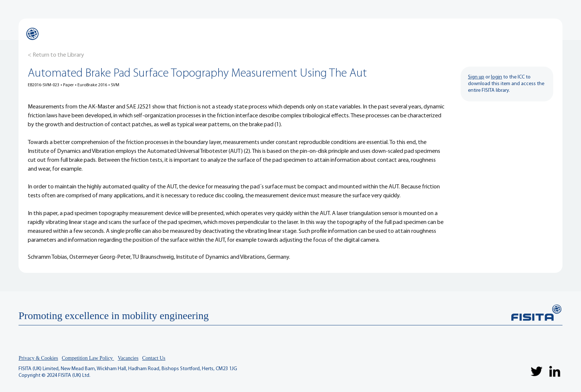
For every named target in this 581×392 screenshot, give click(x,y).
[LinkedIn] (555, 371)
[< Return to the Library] (56, 55)
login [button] (497, 77)
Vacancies (128, 358)
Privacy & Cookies (38, 358)
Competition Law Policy (88, 358)
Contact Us (154, 358)
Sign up (476, 77)
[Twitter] (537, 371)
